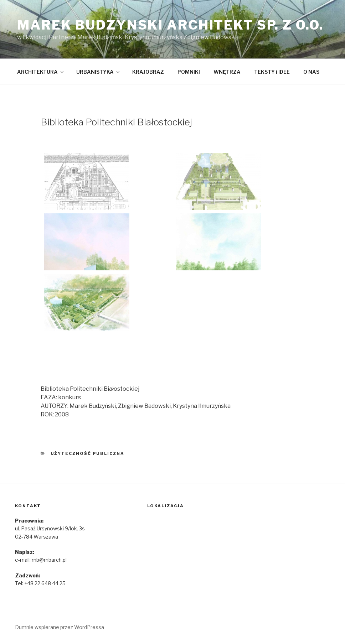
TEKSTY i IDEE (272, 72)
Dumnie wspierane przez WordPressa (60, 627)
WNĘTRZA (227, 72)
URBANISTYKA (98, 72)
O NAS (311, 72)
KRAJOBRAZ (148, 72)
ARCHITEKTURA (41, 72)
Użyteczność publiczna (88, 453)
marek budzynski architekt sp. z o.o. (170, 25)
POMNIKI (189, 72)
